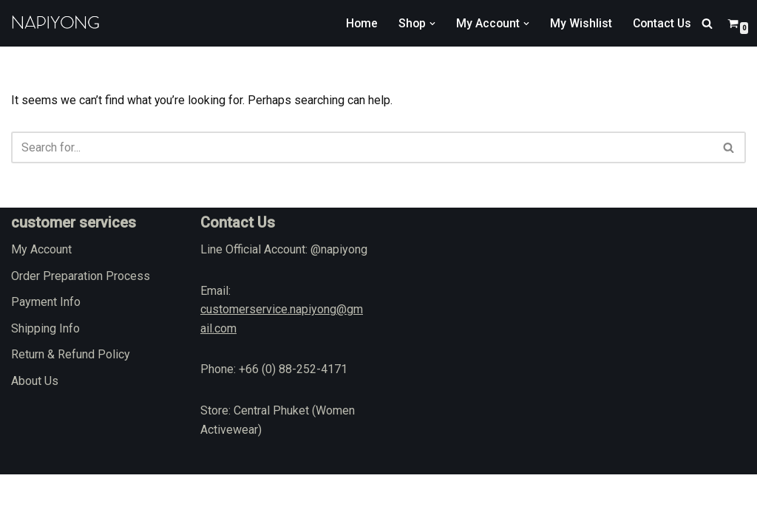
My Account (41, 307)
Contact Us (661, 23)
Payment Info (46, 359)
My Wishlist (579, 23)
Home (358, 23)
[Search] (707, 23)
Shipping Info (45, 386)
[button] (430, 24)
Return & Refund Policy (71, 412)
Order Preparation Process (81, 333)
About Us (35, 439)
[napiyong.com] (55, 23)
